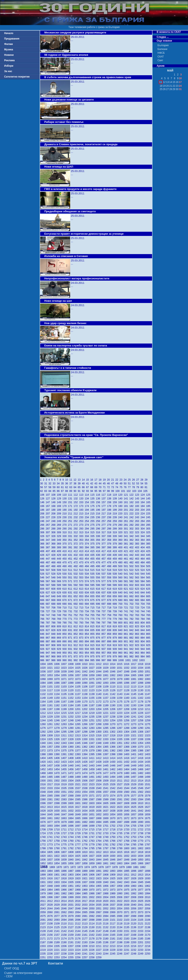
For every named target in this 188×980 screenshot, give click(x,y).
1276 (44, 728)
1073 (78, 679)
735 (93, 611)
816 (99, 626)
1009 (78, 664)
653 (82, 596)
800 (121, 623)
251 (71, 521)
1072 (72, 679)
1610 (141, 803)
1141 (106, 694)
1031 (120, 668)
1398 (113, 754)
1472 (72, 773)
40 (84, 484)
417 (104, 551)
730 (65, 611)
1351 (120, 743)
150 (65, 502)
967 (49, 657)
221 (127, 514)
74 (117, 487)
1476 (99, 773)
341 (127, 536)
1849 (134, 860)
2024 (134, 901)
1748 (99, 837)
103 (135, 491)
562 (132, 578)
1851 (148, 860)
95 (97, 491)
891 (71, 641)
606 (43, 589)
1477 (106, 773)
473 (82, 563)
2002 (92, 897)
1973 (113, 890)
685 (148, 600)
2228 (106, 950)
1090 (85, 683)
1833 (134, 856)
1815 (120, 852)
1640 (127, 811)
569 (60, 581)
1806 (58, 852)
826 (43, 630)
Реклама (9, 60)
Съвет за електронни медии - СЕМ (23, 975)
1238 (113, 717)
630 (65, 593)
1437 (50, 766)
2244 (106, 954)
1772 (44, 845)
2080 (78, 916)
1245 (50, 720)
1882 (143, 867)
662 (132, 596)
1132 (44, 694)
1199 (64, 709)
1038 (58, 672)
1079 (120, 679)
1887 (72, 871)
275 (93, 525)
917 (104, 645)
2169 (141, 935)
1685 (106, 822)
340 (121, 536)
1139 (92, 694)
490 (65, 566)
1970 (92, 890)
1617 (78, 807)
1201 (78, 709)
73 (113, 487)
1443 (92, 766)
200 (121, 510)
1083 (148, 679)
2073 (141, 912)
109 (60, 495)
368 (54, 544)
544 (143, 574)
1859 (92, 863)
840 (121, 630)
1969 (85, 890)
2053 (113, 909)
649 (60, 596)
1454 (58, 769)
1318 (113, 736)
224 (143, 514)
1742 (58, 837)
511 (71, 570)
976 (99, 657)
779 (115, 619)
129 (60, 499)
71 (105, 487)
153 (82, 502)
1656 (127, 815)
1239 (120, 717)
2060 (50, 912)
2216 (134, 946)
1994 (148, 893)
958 (110, 653)
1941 (113, 882)
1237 (106, 717)
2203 (44, 946)
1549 (50, 792)
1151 (64, 698)
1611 (148, 803)
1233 (78, 717)
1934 (64, 882)
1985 (85, 893)
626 (43, 593)
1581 (50, 799)
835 (93, 630)
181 (127, 506)
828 (54, 630)
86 (59, 491)
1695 (64, 826)
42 (92, 484)
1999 (72, 897)
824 (143, 626)
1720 (127, 830)
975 (93, 657)
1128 (127, 690)
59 (55, 487)
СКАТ (161, 57)
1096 (127, 683)
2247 (127, 954)
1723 (148, 830)
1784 (127, 845)
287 (49, 529)
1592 (127, 799)
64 (76, 487)
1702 (113, 826)
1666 (85, 818)
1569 (78, 796)
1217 (78, 713)
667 (49, 600)
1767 (120, 841)
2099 (99, 920)
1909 (113, 875)
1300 (99, 732)
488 (54, 566)
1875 (95, 867)
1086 (58, 683)
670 (65, 600)
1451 (148, 766)
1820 (44, 856)
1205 (106, 709)
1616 (72, 807)
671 (71, 600)
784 (143, 619)
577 (104, 581)
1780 (99, 845)
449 (60, 559)
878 (110, 638)
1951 (72, 886)
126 (43, 499)
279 (115, 525)
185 (148, 506)
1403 (148, 754)
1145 (134, 694)
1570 (85, 796)
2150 (120, 931)
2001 (85, 897)
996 (99, 660)
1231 (64, 717)
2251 (44, 957)
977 (104, 657)
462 (132, 559)
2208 (78, 946)
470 (65, 563)
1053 (50, 675)
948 (54, 653)
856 (99, 634)
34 (59, 484)
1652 (99, 815)
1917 (58, 878)
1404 (44, 758)
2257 (85, 957)
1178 (141, 702)
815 (93, 626)
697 (104, 604)
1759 (64, 841)
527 (49, 574)
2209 (85, 946)
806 (43, 626)
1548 (44, 792)
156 (99, 502)
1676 (44, 822)
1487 (64, 777)
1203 (92, 709)
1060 (99, 675)
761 (127, 615)
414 (88, 551)
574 (88, 581)
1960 (134, 886)
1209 (134, 709)
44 (101, 484)
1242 (141, 717)
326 (43, 536)
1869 (53, 867)
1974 (120, 890)
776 (99, 619)
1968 (78, 890)
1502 (58, 781)
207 (49, 514)
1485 (50, 777)
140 (121, 499)
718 (110, 608)
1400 (127, 754)
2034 (92, 905)
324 (143, 532)
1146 (141, 694)
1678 (58, 822)
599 (115, 585)
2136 (134, 927)
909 (60, 645)
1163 (148, 698)
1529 (134, 784)
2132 (106, 927)
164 (143, 502)
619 (115, 589)
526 (43, 574)
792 (76, 623)
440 (121, 555)
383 (138, 544)
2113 (85, 924)
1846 (113, 860)
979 (115, 657)
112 (76, 495)
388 (54, 547)
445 (148, 555)
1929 (141, 878)
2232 (134, 950)
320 (121, 532)
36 (67, 484)
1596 (44, 803)
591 (71, 585)
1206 (113, 709)
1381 (106, 751)
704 (143, 604)
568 (54, 581)
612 (76, 589)
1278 (58, 728)
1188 (99, 705)
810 (65, 626)
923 (138, 645)
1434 (141, 762)
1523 (92, 784)
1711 (64, 830)
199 (115, 510)
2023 (127, 901)
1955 (99, 886)
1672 (127, 818)
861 (127, 634)
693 (82, 604)
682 (132, 600)
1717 (106, 830)
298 (110, 529)
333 (82, 536)
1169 (78, 702)
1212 (44, 713)
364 (143, 540)
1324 (44, 739)
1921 (85, 878)
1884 (50, 871)
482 (132, 563)
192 (76, 510)
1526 (113, 784)
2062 (64, 912)
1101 (50, 687)
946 (43, 653)
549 (60, 578)
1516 (44, 784)
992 (76, 660)
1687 (120, 822)
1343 (64, 743)
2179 (99, 939)
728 (54, 611)
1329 (78, 739)
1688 (127, 822)
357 (104, 540)
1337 (134, 739)
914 (88, 645)
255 (93, 521)
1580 (44, 799)
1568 (72, 796)
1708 (44, 830)
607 (49, 589)
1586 (85, 799)
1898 (148, 871)
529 (60, 574)
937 (104, 649)
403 (138, 547)
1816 (127, 852)
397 (104, 547)
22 (117, 480)
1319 (120, 736)
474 (88, 563)
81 (146, 487)
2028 (50, 905)
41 (88, 484)
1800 (127, 848)
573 (82, 581)
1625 (134, 807)
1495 (120, 777)
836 (99, 630)
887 (49, 641)
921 (127, 645)
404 (143, 547)
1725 (50, 833)
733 (82, 611)
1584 (72, 799)
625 (148, 589)
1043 (92, 672)
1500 (44, 781)
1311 (64, 736)
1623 (120, 807)
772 (76, 619)
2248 (134, 954)
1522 (85, 784)
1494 (113, 777)
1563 (148, 792)
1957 (113, 886)
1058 (85, 675)
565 (148, 578)
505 (148, 566)
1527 (120, 784)
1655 (120, 815)
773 (82, 619)
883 (138, 638)
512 (76, 570)
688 (54, 604)
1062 (113, 675)
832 (76, 630)
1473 (78, 773)
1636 (99, 811)
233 (82, 517)
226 (43, 517)
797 (104, 623)
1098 (141, 683)
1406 (58, 758)
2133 (113, 927)
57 (46, 487)
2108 (50, 924)
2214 (120, 946)
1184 (72, 705)
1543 (120, 788)
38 (76, 484)
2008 (134, 897)
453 (82, 559)
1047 (120, 672)
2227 (99, 950)
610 (65, 589)
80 (142, 487)
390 (65, 547)
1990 (120, 893)
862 (132, 634)
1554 (85, 792)
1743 (64, 837)
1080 (127, 679)
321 (127, 532)
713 (82, 608)
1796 (99, 848)
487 (49, 566)
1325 (50, 739)
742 (132, 611)
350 (65, 540)
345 (148, 536)
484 (143, 563)
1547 (148, 788)
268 (54, 525)
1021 (50, 668)
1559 (120, 792)
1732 (99, 833)
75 (122, 487)
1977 (141, 890)
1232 (72, 717)
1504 (72, 781)
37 (71, 484)
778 (110, 619)
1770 (141, 841)
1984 (78, 893)
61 (63, 487)
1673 (134, 818)
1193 (134, 705)
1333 (106, 739)
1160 (127, 698)
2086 (120, 916)
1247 (64, 720)
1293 (50, 732)
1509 (106, 781)
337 (104, 536)
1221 (106, 713)
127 (49, 499)
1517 (50, 784)
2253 (58, 957)
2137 (141, 927)
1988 (106, 893)
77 (130, 487)
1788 (44, 848)
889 (60, 641)
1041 (78, 672)
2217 (141, 946)
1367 (120, 747)
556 (99, 578)
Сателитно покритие (17, 77)
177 (104, 506)
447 (49, 559)
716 (99, 608)
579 (115, 581)
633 (82, 593)
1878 (116, 867)
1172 (99, 702)
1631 (64, 811)
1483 (148, 773)
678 (110, 600)
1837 (50, 860)
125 (148, 495)
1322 (141, 736)
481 (127, 563)
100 (118, 491)
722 (132, 608)
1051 (148, 672)
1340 (44, 743)
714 (88, 608)
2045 (58, 909)
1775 (64, 845)
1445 (106, 766)
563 (138, 578)
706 (43, 608)
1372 (44, 751)
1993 (141, 893)
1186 (85, 705)
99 (113, 491)
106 (43, 495)
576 (99, 581)
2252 (50, 957)
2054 (120, 909)
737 (104, 611)
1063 (120, 675)
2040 (134, 905)
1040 (72, 672)
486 (43, 566)
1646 (58, 815)
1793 (78, 848)
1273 (134, 724)
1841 (78, 860)
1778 (85, 845)
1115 (148, 687)
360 (121, 540)
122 (132, 495)
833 (82, 630)
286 (43, 529)
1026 (85, 668)
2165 (113, 935)
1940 (106, 882)
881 (127, 638)
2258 (92, 957)
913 (82, 645)
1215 (64, 713)
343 (138, 536)
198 (110, 510)
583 (138, 581)
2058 (148, 909)
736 (99, 611)
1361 (78, 747)
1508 (99, 781)
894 (88, 641)
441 (127, 555)
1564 (44, 796)
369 (60, 544)
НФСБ (161, 53)
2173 (58, 939)
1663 (64, 818)
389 (60, 547)
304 (143, 529)
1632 (72, 811)
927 (49, 649)
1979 (44, 893)
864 (143, 634)
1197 (50, 709)
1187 (92, 705)
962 (132, 653)
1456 (72, 769)
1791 (64, 848)
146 (43, 502)
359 (115, 540)
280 (121, 525)
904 (143, 641)
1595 (148, 799)
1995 (44, 897)
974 (88, 657)
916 (99, 645)
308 (54, 532)
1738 (141, 833)
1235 (92, 717)
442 (132, 555)
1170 (85, 702)
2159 (72, 935)
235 (93, 517)
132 (76, 499)
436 (99, 555)
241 (127, 517)
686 (43, 604)
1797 (106, 848)
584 (143, 581)
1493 (106, 777)
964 (143, 653)
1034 (141, 668)
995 (93, 660)
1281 (78, 728)
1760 (72, 841)
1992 (134, 893)
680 (121, 600)
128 (54, 499)
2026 (148, 901)
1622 (113, 807)
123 (138, 495)
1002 (136, 660)
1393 (78, 754)
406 (43, 551)
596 (99, 585)
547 (49, 578)
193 (82, 510)
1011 (92, 664)
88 (67, 491)
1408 (72, 758)
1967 (72, 890)
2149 (113, 931)
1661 (50, 818)
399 (115, 547)
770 (65, 619)
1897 (141, 871)
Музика (9, 50)
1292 (44, 732)
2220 (50, 950)
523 (138, 570)
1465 (134, 769)
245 (148, 517)
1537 (78, 788)
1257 (134, 720)
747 (49, 615)
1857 (78, 863)
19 (105, 480)
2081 (85, 916)
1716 (99, 830)
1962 (148, 886)
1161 (134, 698)
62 (67, 487)
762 (132, 615)
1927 (127, 878)
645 (148, 593)
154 (88, 502)
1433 (134, 762)
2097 (85, 920)
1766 (113, 841)
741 (127, 611)
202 (132, 510)
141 (127, 499)
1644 (44, 815)
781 (127, 619)
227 (49, 517)
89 (71, 491)
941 (127, 649)
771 (71, 619)
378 (110, 544)
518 (110, 570)
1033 (134, 668)
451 (71, 559)
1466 (141, 769)
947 (49, 653)
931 (71, 649)
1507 (92, 781)
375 (93, 544)
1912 (134, 875)
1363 (92, 747)
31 (46, 484)
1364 (99, 747)
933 (82, 649)
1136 (72, 694)
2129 (85, 927)
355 (93, 540)
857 (104, 634)
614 (88, 589)
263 (138, 521)
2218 (148, 946)
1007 (64, 664)
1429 (106, 762)
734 (88, 611)
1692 (44, 826)
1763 (92, 841)
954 (88, 653)
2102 (120, 920)
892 (76, 641)
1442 (85, 766)
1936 (78, 882)
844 (143, 630)
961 (127, 653)
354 (88, 540)
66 (84, 487)
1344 (72, 743)
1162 (141, 698)
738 (110, 611)
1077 (106, 679)
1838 (58, 860)
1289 (134, 728)
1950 (64, 886)
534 (88, 574)
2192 (78, 942)
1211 (148, 709)
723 (138, 608)
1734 (113, 833)
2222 (64, 950)
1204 (99, 709)
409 (60, 551)
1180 (44, 705)
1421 (50, 762)
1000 (122, 660)
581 (127, 581)
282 (132, 525)
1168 (72, 702)
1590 (113, 799)
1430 (113, 762)
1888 (78, 871)
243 (138, 517)
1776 (72, 845)
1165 (50, 702)
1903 (72, 875)
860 (121, 634)
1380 (99, 751)
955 (93, 653)
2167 (127, 935)
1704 (127, 826)
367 (49, 544)
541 (127, 574)
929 (60, 649)
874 (88, 638)
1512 (127, 781)
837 (104, 630)
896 (99, 641)
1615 (64, 807)
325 (148, 532)
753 (82, 615)
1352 (127, 743)
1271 (120, 724)
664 (143, 596)
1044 (99, 672)
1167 (64, 702)
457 (104, 559)
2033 (85, 905)
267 (49, 525)
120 (121, 495)
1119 (64, 690)
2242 (92, 954)
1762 (85, 841)
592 (76, 585)
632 (76, 593)
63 (71, 487)
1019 (148, 664)
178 (110, 506)
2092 (50, 920)
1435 (148, 762)
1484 (44, 777)
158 (110, 502)
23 (122, 480)
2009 (141, 897)
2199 (127, 942)
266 (43, 525)
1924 (106, 878)
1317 (106, 736)
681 (127, 600)
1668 (99, 818)
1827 (92, 856)
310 (65, 532)
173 (82, 506)
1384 (127, 751)
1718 (113, 830)
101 (124, 491)
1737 (134, 833)
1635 (92, 811)
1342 (58, 743)
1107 (92, 687)
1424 (72, 762)
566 (43, 581)
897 (104, 641)
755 (93, 615)
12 (76, 480)
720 (121, 608)
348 (54, 540)
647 (49, 596)
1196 (44, 709)
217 (104, 514)
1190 (113, 705)
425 (148, 551)
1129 (134, 690)
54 (142, 484)
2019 (99, 901)
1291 (148, 728)
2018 (92, 901)
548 (54, 578)
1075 (92, 679)
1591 (120, 799)
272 (76, 525)
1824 (72, 856)
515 (93, 570)
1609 (134, 803)
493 (82, 566)
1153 (78, 698)
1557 (106, 792)
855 (93, 634)
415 (93, 551)
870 (65, 638)
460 (121, 559)
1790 (58, 848)
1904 (78, 875)
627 (49, 593)
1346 (85, 743)
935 (93, 649)
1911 (127, 875)
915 (93, 645)
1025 (78, 668)
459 (115, 559)
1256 (127, 720)
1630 (58, 811)
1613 (50, 807)
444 (143, 555)
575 (93, 581)
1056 (72, 675)
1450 (141, 766)
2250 (148, 954)
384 (143, 544)
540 (121, 574)
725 (148, 608)
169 (60, 506)
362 (132, 540)
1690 (141, 822)
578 (110, 581)
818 (110, 626)
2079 (72, 916)
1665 (78, 818)
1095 (120, 683)
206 (43, 514)
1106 (85, 687)
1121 (78, 690)
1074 (85, 679)
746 (43, 615)
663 (138, 596)
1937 (85, 882)
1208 (127, 709)
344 (143, 536)
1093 (106, 683)
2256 (78, 957)
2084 (106, 916)
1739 (148, 833)
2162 (92, 935)
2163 (99, 935)
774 (88, 619)
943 (138, 649)
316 (99, 532)
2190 (64, 942)
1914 (148, 875)
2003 (99, 897)
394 (88, 547)
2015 (72, 901)
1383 (120, 751)
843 (138, 630)
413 (82, 551)
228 (54, 517)
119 (115, 495)
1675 (148, 818)
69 (97, 487)
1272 (127, 724)
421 (127, 551)
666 (43, 600)
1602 (85, 803)
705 (148, 604)
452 (76, 559)
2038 (120, 905)
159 (115, 502)
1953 (85, 886)
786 (43, 623)
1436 (44, 766)
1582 (58, 799)
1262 (58, 724)
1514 (141, 781)
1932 (50, 882)
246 (43, 521)
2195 (99, 942)
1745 (78, 837)
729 (60, 611)
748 (54, 615)
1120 (72, 690)
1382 (113, 751)
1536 (72, 788)
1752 (127, 837)
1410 (85, 758)
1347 (92, 743)
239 (115, 517)
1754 (141, 837)
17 (97, 480)
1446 (113, 766)
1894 (120, 871)
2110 (64, 924)
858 (110, 634)
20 (109, 480)
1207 (120, 709)
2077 (58, 916)
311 (71, 532)
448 (54, 559)
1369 (134, 747)
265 (148, 521)
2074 (148, 912)
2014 (64, 901)
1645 (50, 815)
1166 (58, 702)
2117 (113, 924)
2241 (85, 954)
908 (54, 645)
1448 (127, 766)
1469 (50, 773)
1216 (72, 713)
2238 (64, 954)
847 (49, 634)
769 (60, 619)
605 (148, 585)
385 (148, 544)
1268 (99, 724)
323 (138, 532)
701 (127, 604)
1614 (58, 807)
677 (104, 600)
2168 (134, 935)
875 (93, 638)
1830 (113, 856)
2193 (85, 942)
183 (138, 506)
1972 (106, 890)
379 (115, 544)
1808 (72, 852)
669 (60, 600)
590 (65, 585)
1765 (106, 841)
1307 (148, 732)
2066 (92, 912)
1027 (92, 668)
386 (43, 547)
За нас (8, 71)
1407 (64, 758)
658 (110, 596)
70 (101, 487)
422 (132, 551)
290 (65, 529)
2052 (106, 909)
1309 (50, 736)
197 (104, 510)
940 (121, 649)
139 (115, 499)
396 (99, 547)
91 (80, 491)
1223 (120, 713)
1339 (148, 739)
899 (115, 641)
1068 (44, 679)
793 (82, 623)
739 (115, 611)
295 (93, 529)
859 (115, 634)
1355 (148, 743)
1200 (72, 709)
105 (146, 491)
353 (82, 540)
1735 (120, 833)
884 (143, 638)
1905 (85, 875)
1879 (123, 867)
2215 (127, 946)
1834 (141, 856)
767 (49, 619)
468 (54, 563)
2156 (50, 935)
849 (60, 634)
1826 (85, 856)
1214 (58, 713)
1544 (127, 788)
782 (132, 619)
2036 (106, 905)
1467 (148, 769)
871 (71, 638)
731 (71, 611)
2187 (44, 942)
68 (92, 487)
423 (138, 551)
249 (60, 521)
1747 (92, 837)
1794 (85, 848)
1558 (113, 792)
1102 (58, 687)
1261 (50, 724)
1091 (92, 683)
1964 (50, 890)
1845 (106, 860)
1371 (148, 747)
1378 (85, 751)
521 (127, 570)
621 (127, 589)
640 (121, 593)
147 (49, 502)
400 (121, 547)
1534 (58, 788)
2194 (92, 942)
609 (60, 589)
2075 (44, 916)
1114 (141, 687)
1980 (50, 893)
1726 (58, 833)
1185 (78, 705)
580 (121, 581)
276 (99, 525)
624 (143, 589)
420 (121, 551)
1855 (64, 863)
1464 (127, 769)
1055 (64, 675)
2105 (141, 920)
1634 (85, 811)
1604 (99, 803)
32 (51, 484)
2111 (72, 924)
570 (65, 581)
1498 (141, 777)
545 (148, 574)
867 (49, 638)
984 (143, 657)
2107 (44, 924)
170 (65, 506)
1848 (127, 860)
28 (142, 480)
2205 (58, 946)
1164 (44, 702)
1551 (64, 792)
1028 (99, 668)
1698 (85, 826)
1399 (120, 754)
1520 (72, 784)
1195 (148, 705)
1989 (113, 893)
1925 (113, 878)
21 (113, 480)
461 (127, 559)
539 (115, 574)
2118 (120, 924)
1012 (99, 664)
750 (65, 615)
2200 (134, 942)
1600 (72, 803)
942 (132, 649)
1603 (92, 803)
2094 (64, 920)
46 (109, 484)
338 (110, 536)
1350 (113, 743)
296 (99, 529)
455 (93, 559)
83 (46, 491)
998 (110, 660)
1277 (50, 728)
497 (104, 566)
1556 (99, 792)
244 (143, 517)
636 (99, 593)
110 (65, 495)
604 (143, 585)
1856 (72, 863)
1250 (85, 720)
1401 (134, 754)
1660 (44, 818)
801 (127, 623)
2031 (72, 905)
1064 (127, 675)
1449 (134, 766)
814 (88, 626)
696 (99, 604)
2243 (99, 954)
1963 (44, 890)
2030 (64, 905)
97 (105, 491)
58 (51, 487)
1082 (141, 679)
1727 (64, 833)
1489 (78, 777)
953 (82, 653)
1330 (85, 739)
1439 (64, 766)
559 (115, 578)
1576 (127, 796)
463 (138, 559)
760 (121, 615)
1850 (141, 860)
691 (71, 604)
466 (43, 563)
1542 (113, 788)
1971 (99, 890)
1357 (50, 747)
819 (115, 626)
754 (88, 615)
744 (143, 611)
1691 (148, 822)
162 (132, 502)
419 (115, 551)
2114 (92, 924)
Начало (9, 33)
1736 (127, 833)
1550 (58, 792)
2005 (113, 897)
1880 (130, 867)
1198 (58, 709)
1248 (72, 720)
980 (121, 657)
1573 (106, 796)
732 (76, 611)
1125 (106, 690)
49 (122, 484)
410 (65, 551)
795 (93, 623)
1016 (127, 664)
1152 (72, 698)
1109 (106, 687)
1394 (85, 754)
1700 (99, 826)
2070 (120, 912)
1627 (148, 807)
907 (49, 645)
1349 (106, 743)
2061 (58, 912)
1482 (141, 773)
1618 (85, 807)
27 (138, 480)
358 (110, 540)
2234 (148, 950)
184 (143, 506)
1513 (134, 781)
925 (148, 645)
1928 (134, 878)
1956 (106, 886)
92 (84, 491)
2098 (92, 920)
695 (93, 604)
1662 (58, 818)
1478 (113, 773)
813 (82, 626)
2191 (72, 942)
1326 (58, 739)
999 (115, 660)
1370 (141, 747)
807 (49, 626)
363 (138, 540)
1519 (64, 784)
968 (54, 657)
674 (88, 600)
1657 (134, 815)
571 (71, 581)
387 (49, 547)
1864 (127, 863)
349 (60, 540)
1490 (85, 777)
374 (88, 544)
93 (88, 491)
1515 (148, 781)
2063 (72, 912)
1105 (78, 687)
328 (54, 536)
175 (93, 506)
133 (82, 499)
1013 (106, 664)
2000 (78, 897)
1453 (50, 769)
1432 (127, 762)
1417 (134, 758)
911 (71, 645)
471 (71, 563)
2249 (141, 954)
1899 (44, 875)
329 (60, 536)
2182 (120, 939)
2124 (50, 927)
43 (97, 484)
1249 (78, 720)
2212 (106, 946)
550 (65, 578)
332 (76, 536)
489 (60, 566)
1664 (72, 818)
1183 (64, 705)
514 (88, 570)
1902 (64, 875)
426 (43, 555)
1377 (78, 751)
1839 (64, 860)
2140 (50, 931)
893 (82, 641)
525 (148, 570)
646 (43, 596)
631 (71, 593)
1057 (78, 675)
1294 (58, 732)
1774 (58, 845)
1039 (64, 672)
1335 (120, 739)
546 (43, 578)
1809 (78, 852)
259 (115, 521)
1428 (99, 762)
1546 (141, 788)
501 (127, 566)
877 (104, 638)
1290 (141, 728)
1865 (134, 863)
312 (76, 532)
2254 (64, 957)
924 (143, 645)
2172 (50, 939)
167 (49, 506)
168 (54, 506)
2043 (44, 909)
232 (76, 517)
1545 (134, 788)
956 (99, 653)
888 (54, 641)
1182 (58, 705)
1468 (44, 773)
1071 (64, 679)
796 (99, 623)
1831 (120, 856)
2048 (78, 909)
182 (132, 506)
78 (134, 487)
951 (71, 653)
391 (71, 547)
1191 (120, 705)
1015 (120, 664)
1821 (50, 856)
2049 (85, 909)
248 (54, 521)
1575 (120, 796)
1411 (92, 758)
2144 (78, 931)
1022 (58, 668)
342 (132, 536)
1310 (58, 736)
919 (115, 645)
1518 (58, 784)
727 (49, 611)
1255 (120, 720)
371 (71, 544)
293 (82, 529)
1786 (141, 845)
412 (76, 551)
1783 (120, 845)
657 (104, 596)
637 (104, 593)
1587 (92, 799)
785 (148, 619)
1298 (85, 732)
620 (121, 589)
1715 (92, 830)
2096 (78, 920)
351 (71, 540)
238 (110, 517)
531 (71, 574)
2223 (72, 950)
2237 (58, 954)
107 (49, 495)
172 (76, 506)
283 (138, 525)
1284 (99, 728)
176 (99, 506)
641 (127, 593)
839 (115, 630)
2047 (72, 909)
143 (138, 499)
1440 (72, 766)
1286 (113, 728)
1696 (72, 826)
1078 (113, 679)
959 (115, 653)
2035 (99, 905)
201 (127, 510)
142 (132, 499)
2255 (72, 957)
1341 (50, 743)
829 (60, 630)
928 (54, 649)
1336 (127, 739)
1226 (141, 713)
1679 (64, 822)
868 (54, 638)
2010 (148, 897)
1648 (72, 815)
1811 (92, 852)
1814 (113, 852)
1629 (50, 811)
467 (49, 563)
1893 (113, 871)
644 (143, 593)
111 (71, 495)
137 (104, 499)
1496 (127, 777)
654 (88, 596)
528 (54, 574)
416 (99, 551)
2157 (58, 935)
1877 (109, 867)
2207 (72, 946)
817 (104, 626)
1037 (50, 672)
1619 (92, 807)
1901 (58, 875)
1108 (99, 687)
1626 (141, 807)
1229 (50, 717)
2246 (120, 954)
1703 (120, 826)
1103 (64, 687)
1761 (78, 841)
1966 (64, 890)
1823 (64, 856)
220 (121, 514)
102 (129, 491)
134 (88, 499)
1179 (148, 702)
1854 (58, 863)
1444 (99, 766)
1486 (58, 777)
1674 (141, 818)
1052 (44, 675)
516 (99, 570)
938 (110, 649)
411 (71, 551)
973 (82, 657)
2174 (64, 939)
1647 (64, 815)
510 (65, 570)
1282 (85, 728)
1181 (50, 705)
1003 (142, 660)
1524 (99, 784)
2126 (64, 927)
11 (71, 480)
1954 (92, 886)
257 (104, 521)
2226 (92, 950)
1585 (78, 799)
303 (138, 529)
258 (110, 521)
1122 (85, 690)
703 (138, 604)
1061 (106, 675)
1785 (134, 845)
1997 (58, 897)
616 (99, 589)
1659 (148, 815)
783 (138, 619)
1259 (148, 720)
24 (126, 480)
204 (143, 510)
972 (76, 657)
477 (104, 563)
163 (138, 502)
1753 (134, 837)
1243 (148, 717)
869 (60, 638)
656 (99, 596)
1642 (141, 811)
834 (88, 630)
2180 (106, 939)
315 (93, 532)
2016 (78, 901)
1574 (113, 796)
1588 (99, 799)
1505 (78, 781)
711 (71, 608)
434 (88, 555)
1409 (78, 758)
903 (138, 641)
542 (132, 574)
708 (54, 608)
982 (132, 657)
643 (138, 593)
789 (60, 623)
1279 (64, 728)
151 (71, 502)
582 (132, 581)
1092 (99, 683)
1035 (148, 668)
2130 (92, 927)
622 (132, 589)
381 (127, 544)
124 (143, 495)
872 (76, 638)
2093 (58, 920)
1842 (85, 860)
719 (115, 608)
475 (93, 563)
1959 (127, 886)
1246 (58, 720)
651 (71, 596)
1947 (44, 886)
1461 (106, 769)
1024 (72, 668)
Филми (9, 44)
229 (60, 517)
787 (49, 623)
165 (148, 502)
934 (88, 649)
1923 (99, 878)
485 (148, 563)
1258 (141, 720)
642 (132, 593)
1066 (141, 675)
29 (146, 480)
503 (138, 566)
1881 (137, 867)
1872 (74, 867)
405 (148, 547)
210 (65, 514)
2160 (78, 935)
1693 (50, 826)
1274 (141, 724)
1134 (58, 694)
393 (82, 547)
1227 (148, 713)
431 (71, 555)
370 (65, 544)
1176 (127, 702)
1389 (50, 754)
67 (88, 487)
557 (104, 578)
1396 (99, 754)
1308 (44, 736)
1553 (78, 792)
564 (143, 578)
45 (105, 484)
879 (115, 638)
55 (146, 484)
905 (148, 641)
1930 (148, 878)
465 (148, 559)
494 (88, 566)
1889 (85, 871)
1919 (72, 878)
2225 (85, 950)
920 (121, 645)
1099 (148, 683)
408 (54, 551)
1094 (113, 683)
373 (82, 544)
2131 (99, 927)
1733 (106, 833)
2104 (134, 920)
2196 (106, 942)
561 (127, 578)
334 (88, 536)
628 (54, 593)
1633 (78, 811)
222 (132, 514)
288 (54, 529)
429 (60, 555)
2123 (44, 927)
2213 (113, 946)
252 (76, 521)
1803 (148, 848)
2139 (44, 931)
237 (104, 517)
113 (82, 495)
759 (115, 615)
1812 (99, 852)
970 (65, 657)
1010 (85, 664)
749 (60, 615)
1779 (92, 845)
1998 (64, 897)
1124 (99, 690)
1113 (134, 687)
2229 (113, 950)
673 (82, 600)
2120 (134, 924)
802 (132, 623)
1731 (92, 833)
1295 (64, 732)
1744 (72, 837)
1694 (58, 826)
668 (54, 600)
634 (88, 593)
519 (115, 570)
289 (60, 529)
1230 (58, 717)
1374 (58, 751)
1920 (78, 878)
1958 (120, 886)
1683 (92, 822)
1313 (78, 736)
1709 (50, 830)
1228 (44, 717)
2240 (78, 954)
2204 (50, 946)
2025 (141, 901)
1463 (120, 769)
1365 (106, 747)
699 (115, 604)
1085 (50, 683)
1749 (106, 837)
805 (148, 623)
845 (148, 630)
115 (93, 495)
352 (76, 540)
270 (65, 525)
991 (71, 660)
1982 (64, 893)
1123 (92, 690)
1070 (58, 679)
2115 (99, 924)
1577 (134, 796)
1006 (58, 664)
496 (99, 566)
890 (65, 641)
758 (110, 615)
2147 (99, 931)
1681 (78, 822)
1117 (50, 690)
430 (65, 555)
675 (93, 600)
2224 (78, 950)
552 (76, 578)
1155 (92, 698)
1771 (148, 841)
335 (93, 536)
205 (148, 510)
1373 (50, 751)
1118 (58, 690)
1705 (134, 826)
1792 (72, 848)
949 (60, 653)
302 (132, 529)
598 (110, 585)
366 (43, 544)
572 (76, 581)
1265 (78, 724)
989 (60, 660)
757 (104, 615)
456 (99, 559)
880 (121, 638)
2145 (85, 931)
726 (43, 611)
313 (82, 532)
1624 (127, 807)
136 (99, 499)
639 (115, 593)
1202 (85, 709)
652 (76, 596)
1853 (50, 863)
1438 (58, 766)
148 (54, 502)
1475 (92, 773)
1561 (134, 792)
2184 (134, 939)
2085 (113, 916)
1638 (113, 811)
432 (76, 555)
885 (148, 638)
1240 (127, 717)
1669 (106, 818)
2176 (78, 939)
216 (99, 514)
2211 (99, 946)
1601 (78, 803)
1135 (64, 694)
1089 (78, 683)
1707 (148, 826)
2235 (44, 954)
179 (115, 506)
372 (76, 544)
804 (143, 623)
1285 (106, 728)
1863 (120, 863)
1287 (120, 728)
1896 (134, 871)
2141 (58, 931)
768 (54, 619)
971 (71, 657)
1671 (120, 818)
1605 (106, 803)
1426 (85, 762)
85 (55, 491)
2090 (148, 916)
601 (127, 585)
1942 (120, 882)
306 (43, 532)
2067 (99, 912)
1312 (72, 736)
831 (71, 630)
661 (127, 596)
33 (55, 484)
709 (60, 608)
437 (104, 555)
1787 (148, 845)
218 (110, 514)
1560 (127, 792)
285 (148, 525)
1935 (72, 882)
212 (76, 514)
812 (76, 626)
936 (99, 649)
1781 (106, 845)
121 (127, 495)
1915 (44, 878)
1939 (99, 882)
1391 (64, 754)
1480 (127, 773)
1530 (141, 784)
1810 (85, 852)
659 (115, 596)
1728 (72, 833)
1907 (99, 875)
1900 (50, 875)
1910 (120, 875)
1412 (99, 758)
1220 (99, 713)
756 (99, 615)
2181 (113, 939)
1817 (134, 852)
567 (49, 581)
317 (104, 532)
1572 (99, 796)
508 (54, 570)
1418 (141, 758)
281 (127, 525)
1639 (120, 811)
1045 (106, 672)
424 (143, 551)
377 (104, 544)
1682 (85, 822)
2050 (92, 909)
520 (121, 570)
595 (93, 585)
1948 (50, 886)
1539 (92, 788)
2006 (120, 897)
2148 (106, 931)
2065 (85, 912)
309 (60, 532)
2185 (141, 939)
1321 (134, 736)
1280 (72, 728)
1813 (106, 852)
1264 (72, 724)
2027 (44, 905)
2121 (141, 924)
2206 (64, 946)
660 (121, 596)
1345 (78, 743)
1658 (141, 815)
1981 (58, 893)
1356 (44, 747)
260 (121, 521)
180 (121, 506)
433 (82, 555)
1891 (99, 871)
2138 (148, 927)
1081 (134, 679)
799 (115, 623)
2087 (127, 916)
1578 (141, 796)
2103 (127, 920)
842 (132, 630)
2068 (106, 912)
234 (88, 517)
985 (148, 657)
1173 (106, 702)
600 (121, 585)
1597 (50, 803)
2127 (72, 927)
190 (65, 510)
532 (76, 574)
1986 (92, 893)
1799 (120, 848)
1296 (72, 732)
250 (65, 521)
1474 (85, 773)
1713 (78, 830)
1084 (44, 683)
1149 (50, 698)
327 (49, 536)
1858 (85, 863)
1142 (113, 694)
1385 (134, 751)
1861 (106, 863)
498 (110, 566)
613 (82, 589)
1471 (64, 773)
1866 (141, 863)
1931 (44, 882)
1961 (141, 886)
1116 (44, 690)
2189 (58, 942)
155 (93, 502)
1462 (113, 769)
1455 (64, 769)
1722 (141, 830)
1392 (72, 754)
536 (99, 574)
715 (93, 608)
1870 (60, 867)
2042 (148, 905)
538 (110, 574)
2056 (134, 909)
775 (93, 619)
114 (88, 495)
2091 (44, 920)
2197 (113, 942)
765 (148, 615)
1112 (127, 687)
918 (110, 645)
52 (134, 484)
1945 (141, 882)
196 (99, 510)
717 (104, 608)
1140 (99, 694)
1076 (99, 679)
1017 (134, 664)
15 (88, 480)
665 (148, 596)
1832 (127, 856)
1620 (99, 807)
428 (54, 555)
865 (148, 634)
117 (104, 495)
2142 (64, 931)
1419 (148, 758)
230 (65, 517)
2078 (64, 916)
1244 (44, 720)
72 (109, 487)
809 (60, 626)
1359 (64, 747)
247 (49, 521)
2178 (92, 939)
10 (67, 480)
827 (49, 630)
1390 (58, 754)
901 (127, 641)
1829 (106, 856)
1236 (99, 717)
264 (143, 521)
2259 (99, 957)
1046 (113, 672)
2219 (44, 950)
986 (43, 660)
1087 (64, 683)
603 (138, 585)
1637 (106, 811)
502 (132, 566)
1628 (44, 811)
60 (59, 487)
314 (88, 532)
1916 (50, 878)
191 (71, 510)
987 (49, 660)
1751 (120, 837)
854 (88, 634)
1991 (127, 893)
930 (65, 649)
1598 (58, 803)
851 (71, 634)
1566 (58, 796)
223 (138, 514)
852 (76, 634)
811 (71, 626)
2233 (141, 950)
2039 (127, 905)
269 (60, 525)
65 (80, 487)
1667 (92, 818)
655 (93, 596)
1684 (99, 822)
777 (104, 619)
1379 (92, 751)
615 (93, 589)
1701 (106, 826)
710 (65, 608)
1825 (78, 856)
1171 (92, 702)
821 (127, 626)
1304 (127, 732)
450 (65, 559)
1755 (148, 837)
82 (42, 491)
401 (127, 547)
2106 (148, 920)
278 (110, 525)
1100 (44, 687)
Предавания (12, 39)
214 (88, 514)
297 (104, 529)
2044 (50, 909)
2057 (141, 909)
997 (104, 660)
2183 (127, 939)
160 (121, 502)
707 (49, 608)
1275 (148, 724)
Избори (9, 66)
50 (126, 484)
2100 (106, 920)
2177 (85, 939)
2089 (141, 916)
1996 (50, 897)
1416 (127, 758)
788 (54, 623)
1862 (113, 863)
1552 (72, 792)
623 (138, 589)
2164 (106, 935)
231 (71, 517)
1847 (120, 860)
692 (76, 604)
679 (115, 600)
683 (138, 600)
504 (143, 566)
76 (126, 487)
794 (88, 623)
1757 (50, 841)
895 (93, 641)
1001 (129, 660)
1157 (106, 698)
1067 (148, 675)
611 (71, 589)
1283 (92, 728)
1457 (78, 769)
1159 (120, 698)
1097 (134, 683)
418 (110, 551)
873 (82, 638)
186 (43, 510)
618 (110, 589)
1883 (44, 871)
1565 (50, 796)
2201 (141, 942)
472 (76, 563)
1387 (148, 751)
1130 (141, 690)
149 (60, 502)
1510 (113, 781)
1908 (106, 875)
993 (82, 660)
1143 (120, 694)
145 (148, 499)
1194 (141, 705)
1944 (134, 882)
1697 (78, 826)
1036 (44, 672)
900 (121, 641)
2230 (120, 950)
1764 (99, 841)
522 (132, 570)
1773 (50, 845)
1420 (44, 762)
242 (132, 517)
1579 (148, 796)
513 (82, 570)
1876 (102, 867)
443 (138, 555)
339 (115, 536)
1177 (134, 702)
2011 (44, 901)
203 (138, 510)
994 (88, 660)
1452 (44, 769)
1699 (92, 826)
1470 (58, 773)
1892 (106, 871)
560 (121, 578)
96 (101, 491)
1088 (72, 683)
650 (65, 596)
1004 (44, 664)
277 (104, 525)
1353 (134, 743)
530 (65, 574)
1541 (106, 788)
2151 (127, 931)
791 (71, 623)
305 (148, 529)
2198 (120, 942)
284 (143, 525)
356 (99, 540)
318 (110, 532)
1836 (44, 860)
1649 (78, 815)
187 (49, 510)
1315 (92, 736)
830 (65, 630)
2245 (113, 954)
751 (71, 615)
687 (49, 604)
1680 (72, 822)
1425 (78, 762)
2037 (113, 905)
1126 (113, 690)
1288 (127, 728)
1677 (50, 822)
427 (49, 555)
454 (88, 559)
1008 (72, 664)
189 (60, 510)
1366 (113, 747)
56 (42, 487)
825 (148, 626)
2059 (44, 912)
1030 (113, 668)
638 (110, 593)
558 (110, 578)
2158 (64, 935)
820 (121, 626)
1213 (50, 713)
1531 (148, 784)
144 (143, 499)
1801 (134, 848)
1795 (92, 848)
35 (63, 484)
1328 (72, 739)
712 (76, 608)
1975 (127, 890)
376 (99, 544)
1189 (106, 705)
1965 (58, 890)
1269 (106, 724)
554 (88, 578)
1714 (85, 830)
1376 (72, 751)
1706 (141, 826)
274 (88, 525)
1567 (64, 796)
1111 (120, 687)
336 (99, 536)
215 (93, 514)
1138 (85, 694)
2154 (148, 931)
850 (65, 634)
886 (43, 641)
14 (84, 480)
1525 (106, 784)
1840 (72, 860)
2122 (148, 924)
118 (110, 495)
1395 (92, 754)
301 (127, 529)
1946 (148, 882)
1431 (120, 762)
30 (42, 484)
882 (132, 638)
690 (65, 604)
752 (76, 615)
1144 (127, 694)
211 (71, 514)
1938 (92, 882)
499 (115, 566)
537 (104, 574)
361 (127, 540)
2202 (148, 942)
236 (99, 517)
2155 (44, 935)
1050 (141, 672)
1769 (134, 841)
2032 (78, 905)
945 (148, 649)
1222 (113, 713)
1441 (78, 766)
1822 (58, 856)
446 (43, 559)
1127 (120, 690)
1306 (141, 732)
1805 (50, 852)
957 (104, 653)
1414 (113, 758)
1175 (120, 702)
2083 (99, 916)
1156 (99, 698)
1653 (106, 815)
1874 (88, 867)
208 (54, 514)
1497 (134, 777)
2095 (72, 920)
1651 (92, 815)
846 (43, 634)
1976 (134, 890)
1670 (113, 818)
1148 (44, 698)
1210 (141, 709)
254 (88, 521)
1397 (106, 754)
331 (71, 536)
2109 (58, 924)
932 (76, 649)
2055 (127, 909)
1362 (85, 747)
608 (54, 589)
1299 (92, 732)
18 (101, 480)
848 (54, 634)
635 (93, 593)
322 (132, 532)
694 (88, 604)
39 (80, 484)
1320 (127, 736)
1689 (134, 822)
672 (76, 600)
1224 (127, 713)
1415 (120, 758)
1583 (64, 799)
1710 (58, 830)
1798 (113, 848)
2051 (99, 909)
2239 (72, 954)
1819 (148, 852)
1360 (72, 747)
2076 (50, 916)
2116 (106, 924)
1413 (106, 758)
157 (104, 502)
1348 (99, 743)
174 (88, 506)
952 (76, 653)
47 (113, 484)
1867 (148, 863)
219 (115, 514)
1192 (127, 705)
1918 (64, 878)
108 (54, 495)
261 (127, 521)
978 (110, 657)
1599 (64, 803)
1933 (58, 882)
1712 (72, 830)
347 (49, 540)
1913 (141, 875)
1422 (58, 762)
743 (138, 611)
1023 (64, 668)
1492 (99, 777)
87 (63, 491)
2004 (106, 897)
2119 (127, 924)
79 (138, 487)
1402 (141, 754)
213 (82, 514)
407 (49, 551)
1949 (58, 886)
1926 (120, 878)
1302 (113, 732)
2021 (113, 901)
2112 (78, 924)
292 (76, 529)
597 (104, 585)
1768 (127, 841)
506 (43, 570)
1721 (134, 830)
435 (93, 555)
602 (132, 585)
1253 (106, 720)
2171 (44, 939)
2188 (50, 942)
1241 (134, 717)
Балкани (162, 49)
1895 (127, 871)
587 (49, 585)
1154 (85, 698)
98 (109, 491)
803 (138, 623)
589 (60, 585)
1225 (134, 713)
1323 (148, 736)
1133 (50, 694)
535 (93, 574)
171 (71, 506)
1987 (99, 893)
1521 (78, 784)
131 (71, 499)
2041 (141, 905)
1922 (92, 878)
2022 (120, 901)
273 (82, 525)
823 (138, 626)
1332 (99, 739)
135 (93, 499)
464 (143, 559)
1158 (113, 698)
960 (121, 653)
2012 (50, 901)
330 (65, 536)
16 (92, 480)
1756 (44, 841)
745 (148, 611)
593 (82, 585)
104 (140, 491)
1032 (127, 668)
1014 (113, 664)
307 (49, 532)
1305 (134, 732)
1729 (78, 833)
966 (43, 657)
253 (82, 521)
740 (121, 611)
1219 (92, 713)
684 (143, 600)
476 (99, 563)
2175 (72, 939)
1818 (141, 852)
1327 (64, 739)
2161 (85, 935)
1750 (113, 837)
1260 (44, 724)
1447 (120, 766)
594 (88, 585)
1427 (92, 762)
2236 (50, 954)
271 (71, 525)
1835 (148, 856)
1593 (134, 799)
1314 (85, 736)
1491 (92, 777)
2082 (92, 916)
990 (65, 660)
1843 (92, 860)
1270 (113, 724)
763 (138, 615)
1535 (64, 788)
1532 (44, 788)
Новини (9, 55)
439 (115, 555)
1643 (148, 811)
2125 (58, 927)
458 (110, 559)
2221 (58, 950)
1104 (72, 687)
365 (148, 540)
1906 (92, 875)
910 (65, 645)
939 (115, 649)
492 (76, 566)
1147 (148, 694)
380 (121, 544)
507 (49, 570)
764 (143, 615)
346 (43, 540)
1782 (113, 845)
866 (43, 638)
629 (60, 593)
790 (65, 623)
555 (93, 578)
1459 (92, 769)
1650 (85, 815)
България (163, 45)
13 (80, 480)
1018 (141, 664)
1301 (106, 732)
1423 (64, 762)
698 (110, 604)
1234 (85, 717)
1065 (134, 675)
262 (132, 521)
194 (88, 510)
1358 (58, 747)
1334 (113, 739)
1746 (85, 837)
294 (88, 529)
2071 (127, 912)
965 (148, 653)
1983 (72, 893)
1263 (64, 724)
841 (127, 630)
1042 (85, 672)
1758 (58, 841)
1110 (113, 687)
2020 (106, 901)
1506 (85, 781)
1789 (50, 848)
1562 (141, 792)
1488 (72, 777)
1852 (44, 863)
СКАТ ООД (11, 968)
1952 (78, 886)
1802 (141, 848)
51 (130, 484)
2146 (92, 931)
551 (71, 578)
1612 (44, 807)
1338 (141, 739)
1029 (106, 668)
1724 (44, 833)
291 (71, 529)
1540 (99, 788)
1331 (92, 739)
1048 (127, 672)
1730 (85, 833)
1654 (113, 815)
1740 (44, 837)
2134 (120, 927)
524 (143, 570)
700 (121, 604)
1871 (67, 867)
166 (43, 506)
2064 (78, 912)
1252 (99, 720)
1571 (92, 796)
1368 (127, 747)
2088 (134, 916)
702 (132, 604)
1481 (134, 773)
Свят (160, 60)
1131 (148, 690)
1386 (141, 751)
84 (51, 491)
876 (99, 638)
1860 (99, 863)
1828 (99, 856)
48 (117, 484)
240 (121, 517)
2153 (141, 931)
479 (115, 563)
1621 (106, 807)
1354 (141, 743)
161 (127, 502)
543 (138, 574)
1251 (92, 720)
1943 (127, 882)
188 (54, 510)
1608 (127, 803)
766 (43, 619)
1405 (50, 758)
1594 (141, 799)
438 (110, 555)
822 (132, 626)
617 (104, 589)
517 (104, 570)
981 (127, 657)
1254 (113, 720)
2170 (148, 935)
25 (130, 480)
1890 (92, 871)
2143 (72, 931)
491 (71, 566)
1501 (50, 781)
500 (121, 566)
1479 (120, 773)
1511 (120, 781)
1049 (134, 672)
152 (76, 502)
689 (60, 604)
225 (148, 514)
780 (121, 619)
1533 (50, 788)
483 (138, 563)
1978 (148, 890)
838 (110, 630)
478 (110, 563)
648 (54, 596)
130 (65, 499)
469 (60, 563)
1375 (64, 751)
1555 (92, 792)
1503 (64, 781)
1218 (85, 713)
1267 (92, 724)
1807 (64, 852)
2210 (92, 946)
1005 (50, 664)
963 (138, 653)
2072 (134, 912)
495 (93, 566)
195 (93, 510)
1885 (58, 871)
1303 (120, 732)
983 (138, 657)
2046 (64, 909)
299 (115, 529)
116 (99, 495)
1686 (113, 822)
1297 (78, 732)
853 (82, 634)
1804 (44, 852)
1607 (120, 803)
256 (99, 521)
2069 (113, 912)
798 (110, 623)
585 (148, 581)
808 (54, 626)
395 (93, 547)
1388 (44, 754)
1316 (99, 736)
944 (143, 649)
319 (115, 532)
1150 (58, 698)
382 (132, 544)
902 (132, 641)
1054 (58, 675)
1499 (148, 777)
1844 (99, 860)
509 (60, 570)
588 (54, 585)
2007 (127, 897)
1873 (81, 867)
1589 (106, 799)
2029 (58, 905)
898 (110, 641)
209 (60, 514)
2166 (120, 935)
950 (65, 653)
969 (60, 657)
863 (138, 634)
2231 (127, 950)
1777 (78, 845)
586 (43, 585)
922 (132, 645)
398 (110, 547)
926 (43, 649)
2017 (85, 901)
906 (43, 645)
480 (121, 563)
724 (143, 608)
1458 (85, 769)
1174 (113, 702)
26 (134, 480)
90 (76, 491)
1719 (120, 830)
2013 (58, 901)
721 (127, 608)
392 (76, 547)
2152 (134, 931)
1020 (44, 668)
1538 (85, 788)
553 (82, 578)
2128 (78, 927)
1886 (64, 871)
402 (132, 547)
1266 (85, 724)
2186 (148, 939)
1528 (127, 784)
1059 (92, 675)
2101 (113, 920)
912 (76, 645)
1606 (113, 803)
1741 (50, 837)
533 (82, 574)
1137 (78, 694)
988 (54, 660)
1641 (134, 811)
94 (92, 491)
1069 (50, 679)
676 (99, 600)
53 (138, 484)
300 (121, 529)
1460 (99, 769)
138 (110, 499)
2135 (127, 927)
